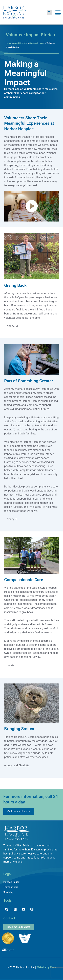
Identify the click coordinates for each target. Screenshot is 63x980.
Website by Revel (46, 967)
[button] (49, 13)
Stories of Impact (37, 43)
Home (9, 43)
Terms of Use (11, 887)
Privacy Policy (11, 882)
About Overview (20, 43)
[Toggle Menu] (58, 13)
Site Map (8, 892)
